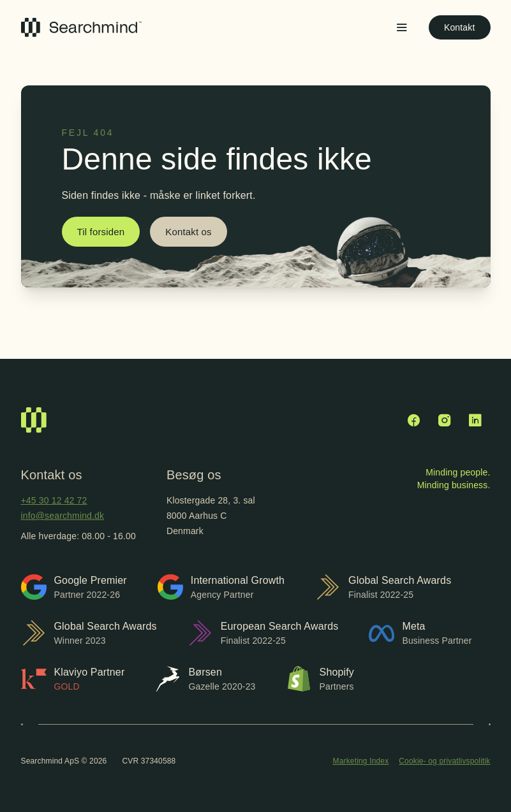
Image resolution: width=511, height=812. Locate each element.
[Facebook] (414, 420)
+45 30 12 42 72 (54, 500)
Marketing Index (361, 761)
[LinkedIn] (475, 420)
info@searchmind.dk (63, 516)
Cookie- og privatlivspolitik (444, 761)
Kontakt (460, 27)
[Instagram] (445, 420)
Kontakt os (188, 232)
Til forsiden (101, 232)
